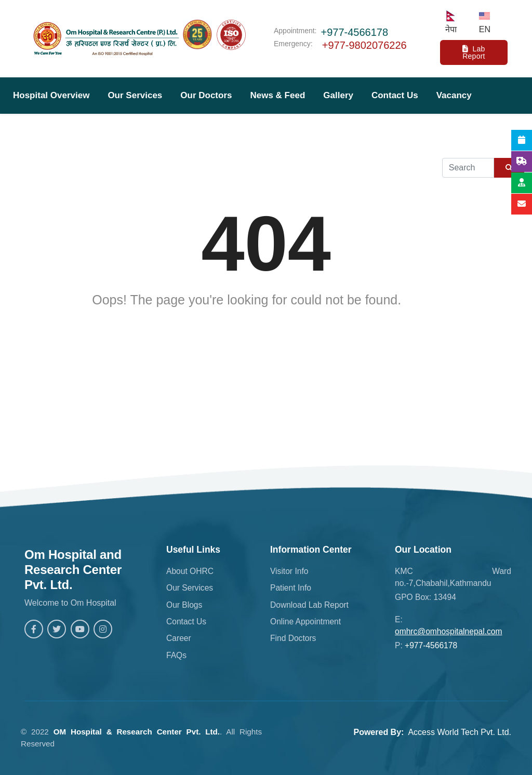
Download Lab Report (309, 605)
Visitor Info (289, 571)
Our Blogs (184, 605)
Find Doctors (293, 638)
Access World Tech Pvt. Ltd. (460, 732)
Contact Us (395, 95)
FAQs (176, 655)
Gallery (338, 95)
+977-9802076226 (364, 45)
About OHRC (190, 571)
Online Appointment (305, 622)
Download (34, 132)
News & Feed (277, 95)
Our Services (135, 95)
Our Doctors (206, 95)
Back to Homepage (266, 325)
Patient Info (291, 588)
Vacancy (454, 95)
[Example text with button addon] (468, 168)
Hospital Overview (51, 95)
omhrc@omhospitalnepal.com (449, 631)
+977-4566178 (355, 32)
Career (179, 638)
